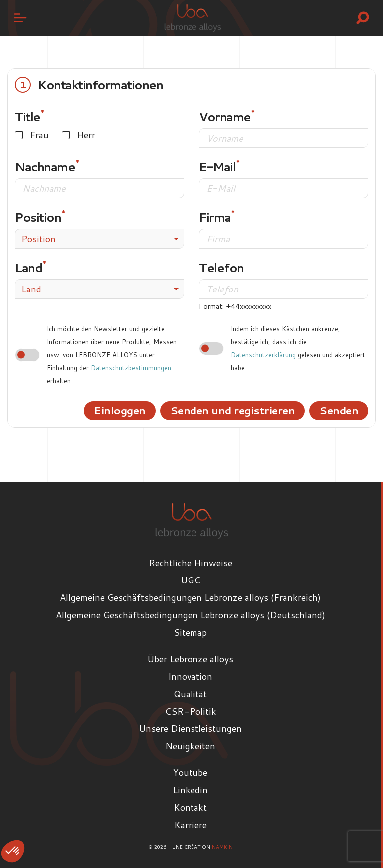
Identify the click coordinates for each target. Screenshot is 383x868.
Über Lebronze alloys (190, 659)
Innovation (190, 676)
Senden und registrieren (233, 410)
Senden (339, 410)
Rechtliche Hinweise (191, 563)
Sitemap (190, 632)
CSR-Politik (191, 711)
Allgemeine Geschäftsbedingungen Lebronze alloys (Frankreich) (190, 597)
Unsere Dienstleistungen (190, 728)
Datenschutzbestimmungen (131, 368)
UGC (191, 580)
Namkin (222, 847)
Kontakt (190, 807)
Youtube (190, 772)
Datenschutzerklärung (263, 355)
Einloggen (120, 410)
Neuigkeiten (190, 746)
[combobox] (99, 239)
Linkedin (190, 790)
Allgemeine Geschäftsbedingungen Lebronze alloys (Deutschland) (191, 615)
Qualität (190, 694)
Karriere (191, 825)
